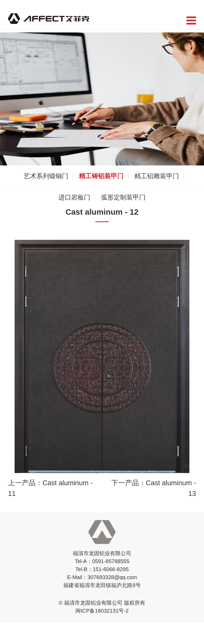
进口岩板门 (74, 197)
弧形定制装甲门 (123, 197)
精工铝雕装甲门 (157, 176)
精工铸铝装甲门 (101, 176)
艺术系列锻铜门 (46, 176)
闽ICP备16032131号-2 (102, 611)
